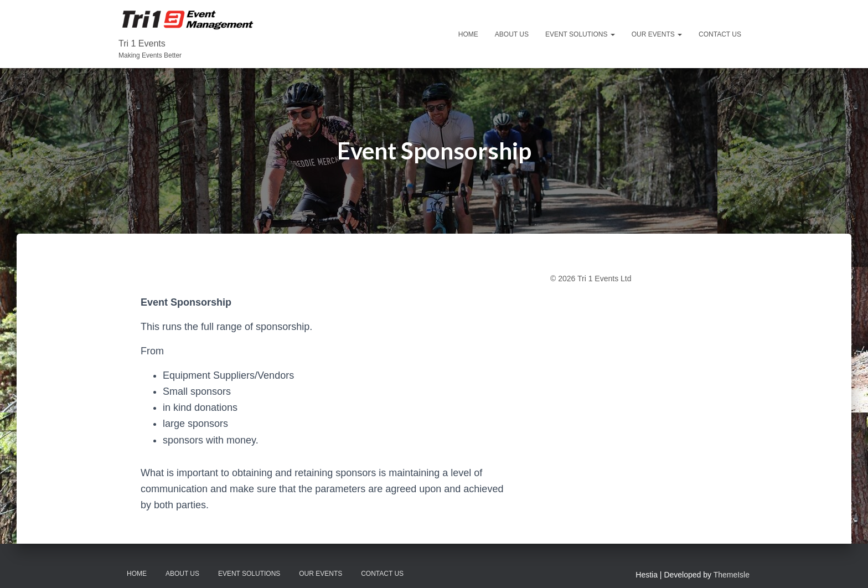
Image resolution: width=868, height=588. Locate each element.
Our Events (657, 34)
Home (468, 34)
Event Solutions (580, 34)
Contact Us (720, 34)
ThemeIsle (732, 575)
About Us (512, 34)
